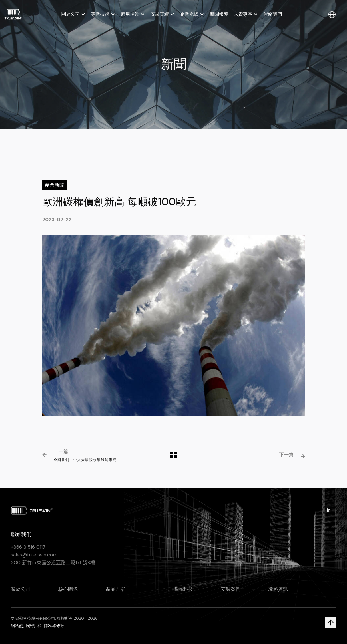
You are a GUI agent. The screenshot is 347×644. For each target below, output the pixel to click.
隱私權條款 (54, 630)
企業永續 (189, 14)
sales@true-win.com (34, 559)
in (329, 515)
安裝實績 (160, 14)
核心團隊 (68, 594)
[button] (73, 14)
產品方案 (115, 594)
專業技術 (100, 14)
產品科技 (183, 594)
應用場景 (130, 14)
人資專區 (243, 14)
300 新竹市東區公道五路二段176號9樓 (53, 567)
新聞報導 (219, 14)
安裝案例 (231, 594)
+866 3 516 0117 (28, 551)
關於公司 (71, 14)
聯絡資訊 (278, 594)
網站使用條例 (23, 630)
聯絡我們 (273, 14)
